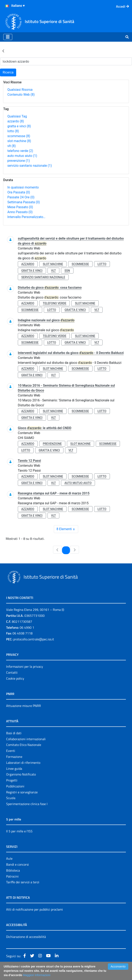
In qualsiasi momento (23, 187)
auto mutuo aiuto (22, 156)
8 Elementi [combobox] (67, 529)
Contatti (12, 672)
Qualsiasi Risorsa (20, 90)
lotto (13, 131)
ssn (67, 271)
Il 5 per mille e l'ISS (19, 831)
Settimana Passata (24, 202)
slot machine (19, 141)
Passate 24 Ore (21, 197)
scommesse (19, 136)
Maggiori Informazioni (37, 975)
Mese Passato (20, 207)
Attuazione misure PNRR (24, 706)
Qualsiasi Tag (17, 116)
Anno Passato (20, 212)
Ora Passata (19, 192)
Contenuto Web (21, 95)
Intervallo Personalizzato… (26, 217)
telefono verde (20, 151)
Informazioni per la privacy (25, 666)
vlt (12, 146)
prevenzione (19, 161)
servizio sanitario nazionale (30, 166)
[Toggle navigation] (8, 37)
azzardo (16, 121)
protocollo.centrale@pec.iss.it (34, 639)
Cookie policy (15, 678)
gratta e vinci (19, 126)
